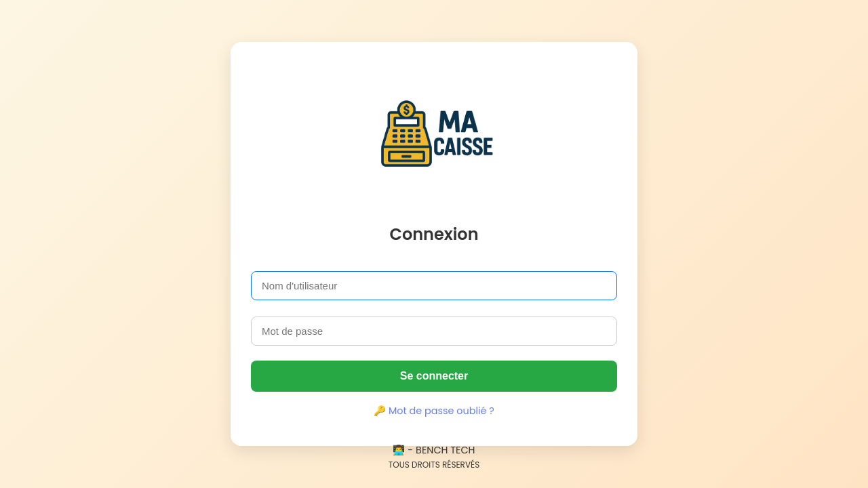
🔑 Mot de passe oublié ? (434, 411)
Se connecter (434, 376)
